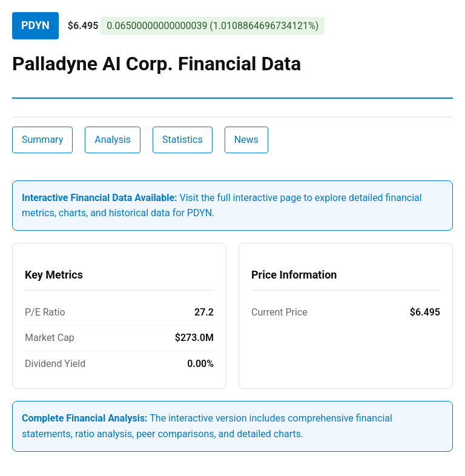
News (246, 140)
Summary (42, 140)
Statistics (183, 140)
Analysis (113, 140)
